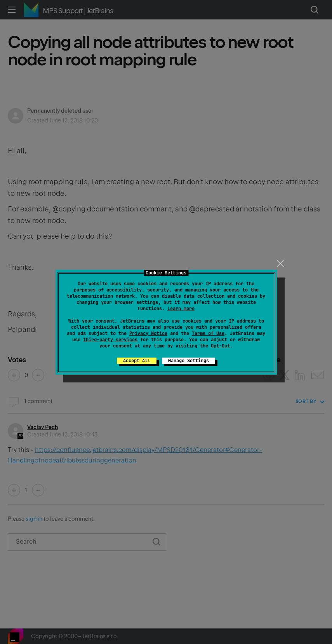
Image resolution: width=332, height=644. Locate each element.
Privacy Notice (148, 333)
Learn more (181, 309)
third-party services (110, 340)
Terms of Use (208, 333)
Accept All (137, 361)
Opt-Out (220, 346)
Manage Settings (189, 361)
